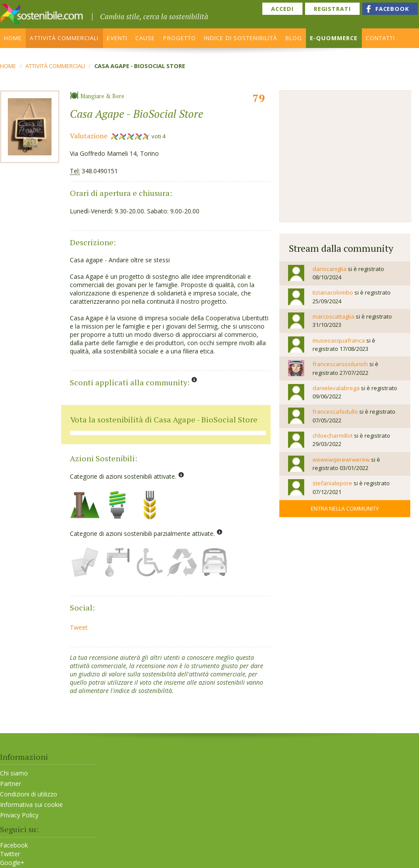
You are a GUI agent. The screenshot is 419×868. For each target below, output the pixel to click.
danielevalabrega (336, 388)
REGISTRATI (332, 9)
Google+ (12, 863)
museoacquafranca (339, 340)
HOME (13, 38)
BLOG (294, 38)
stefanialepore (332, 483)
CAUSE (145, 38)
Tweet (79, 627)
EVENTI (117, 38)
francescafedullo (335, 412)
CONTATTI (380, 38)
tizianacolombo (333, 292)
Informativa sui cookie (31, 805)
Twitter (10, 854)
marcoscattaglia (333, 316)
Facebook (14, 845)
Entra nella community (345, 508)
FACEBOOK (392, 9)
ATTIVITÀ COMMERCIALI (64, 38)
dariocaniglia (330, 269)
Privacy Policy (19, 815)
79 (259, 98)
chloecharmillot (333, 436)
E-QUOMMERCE (334, 38)
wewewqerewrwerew (341, 460)
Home (8, 66)
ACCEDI (282, 9)
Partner (10, 784)
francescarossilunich (340, 364)
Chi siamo (14, 773)
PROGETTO (180, 38)
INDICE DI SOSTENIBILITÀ (240, 38)
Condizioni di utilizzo (29, 794)
